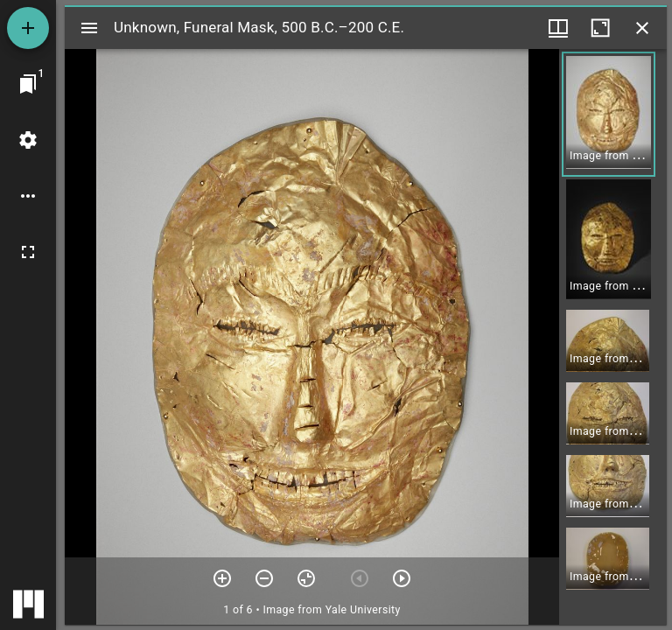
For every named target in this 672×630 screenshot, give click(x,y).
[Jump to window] (28, 84)
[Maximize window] (600, 28)
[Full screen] (28, 252)
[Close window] (642, 28)
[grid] (613, 337)
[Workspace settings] (28, 140)
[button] (609, 114)
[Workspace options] (28, 196)
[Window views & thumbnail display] (558, 28)
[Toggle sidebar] (89, 28)
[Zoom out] (264, 578)
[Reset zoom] (306, 578)
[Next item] (402, 578)
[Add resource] (28, 28)
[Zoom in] (222, 578)
